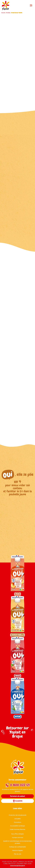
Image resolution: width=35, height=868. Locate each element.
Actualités (18, 819)
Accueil (3, 13)
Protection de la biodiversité (17, 815)
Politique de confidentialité (17, 847)
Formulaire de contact (18, 796)
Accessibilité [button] (17, 801)
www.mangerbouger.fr (18, 866)
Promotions (17, 822)
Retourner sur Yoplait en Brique (17, 732)
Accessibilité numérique (18, 826)
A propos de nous (17, 837)
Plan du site (17, 854)
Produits (8, 13)
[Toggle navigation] (31, 5)
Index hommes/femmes (18, 829)
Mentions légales (18, 850)
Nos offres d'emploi (17, 834)
